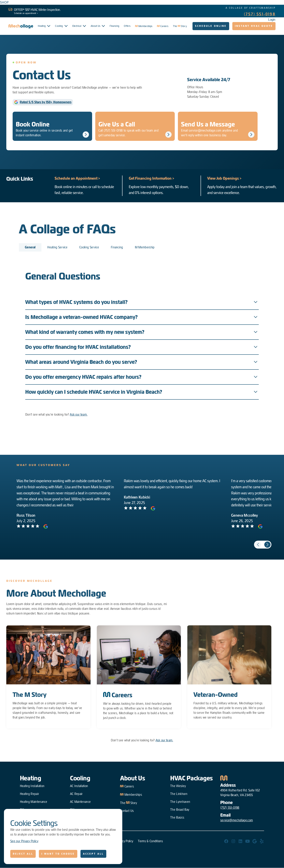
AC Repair (76, 794)
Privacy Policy (125, 841)
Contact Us (127, 811)
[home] (21, 26)
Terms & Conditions (150, 841)
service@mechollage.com (237, 820)
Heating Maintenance (34, 802)
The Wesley (178, 786)
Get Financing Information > (152, 178)
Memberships (131, 794)
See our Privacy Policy (24, 841)
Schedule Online (211, 26)
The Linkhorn (179, 794)
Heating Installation (32, 786)
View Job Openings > (224, 178)
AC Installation (79, 786)
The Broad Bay (180, 810)
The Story (129, 803)
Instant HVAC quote (254, 26)
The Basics (177, 817)
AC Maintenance (80, 802)
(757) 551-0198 (260, 14)
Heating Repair (29, 794)
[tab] (30, 247)
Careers (127, 786)
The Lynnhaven (180, 802)
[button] (44, 26)
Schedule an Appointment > (77, 178)
